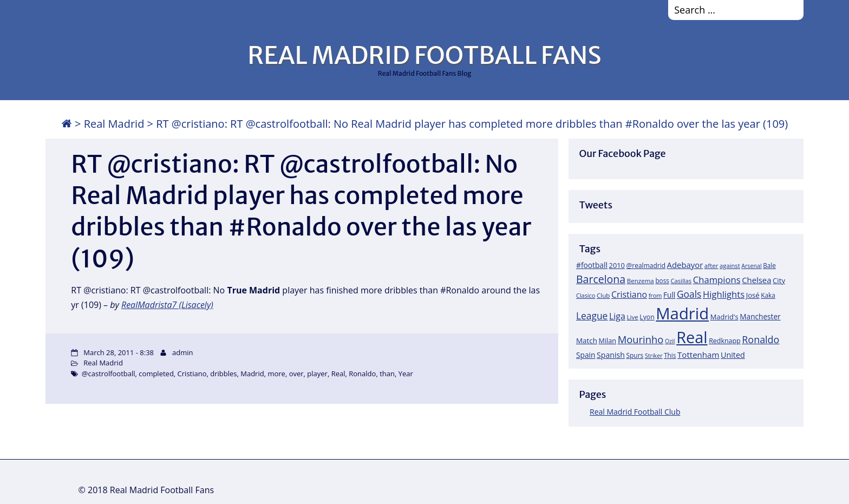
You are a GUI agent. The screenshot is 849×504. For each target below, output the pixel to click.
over (296, 374)
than (387, 374)
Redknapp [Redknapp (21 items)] (725, 341)
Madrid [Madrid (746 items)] (682, 313)
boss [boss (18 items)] (662, 280)
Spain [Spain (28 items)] (586, 355)
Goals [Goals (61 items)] (689, 294)
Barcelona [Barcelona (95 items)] (601, 279)
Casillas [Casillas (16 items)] (681, 281)
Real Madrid (114, 124)
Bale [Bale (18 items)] (769, 265)
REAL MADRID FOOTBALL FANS (424, 55)
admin (182, 352)
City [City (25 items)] (779, 280)
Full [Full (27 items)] (669, 295)
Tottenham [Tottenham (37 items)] (698, 355)
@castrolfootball (109, 374)
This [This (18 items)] (670, 355)
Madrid (252, 374)
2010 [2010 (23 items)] (617, 265)
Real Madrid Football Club (635, 412)
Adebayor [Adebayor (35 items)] (685, 265)
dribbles (223, 374)
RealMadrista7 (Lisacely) (167, 305)
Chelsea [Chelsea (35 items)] (756, 280)
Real (338, 374)
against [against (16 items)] (730, 266)
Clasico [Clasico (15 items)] (586, 295)
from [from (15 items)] (655, 295)
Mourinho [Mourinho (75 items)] (641, 339)
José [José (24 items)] (753, 295)
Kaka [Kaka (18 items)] (768, 295)
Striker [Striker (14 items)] (654, 356)
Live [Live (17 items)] (633, 317)
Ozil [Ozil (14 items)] (670, 341)
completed (156, 374)
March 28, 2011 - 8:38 (119, 352)
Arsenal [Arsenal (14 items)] (751, 266)
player (317, 374)
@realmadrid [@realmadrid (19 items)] (646, 266)
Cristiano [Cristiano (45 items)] (629, 294)
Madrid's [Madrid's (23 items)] (724, 317)
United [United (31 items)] (733, 355)
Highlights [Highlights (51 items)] (724, 294)
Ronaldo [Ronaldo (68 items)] (760, 339)
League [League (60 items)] (592, 316)
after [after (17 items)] (711, 266)
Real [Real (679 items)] (692, 337)
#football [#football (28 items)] (592, 265)
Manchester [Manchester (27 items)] (760, 316)
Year (406, 374)
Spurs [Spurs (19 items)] (635, 355)
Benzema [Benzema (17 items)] (641, 281)
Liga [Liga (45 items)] (617, 316)
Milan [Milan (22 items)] (608, 341)
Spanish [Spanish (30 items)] (611, 355)
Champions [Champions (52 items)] (717, 280)
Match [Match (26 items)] (587, 341)
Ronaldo (362, 374)
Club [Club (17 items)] (603, 295)
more (276, 374)
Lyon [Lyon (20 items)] (647, 317)
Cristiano (192, 374)
